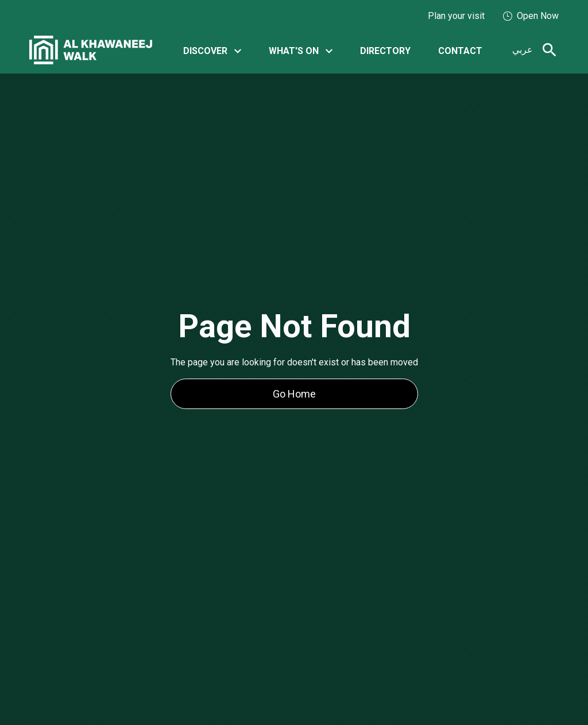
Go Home (294, 394)
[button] (212, 50)
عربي (523, 50)
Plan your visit (456, 16)
